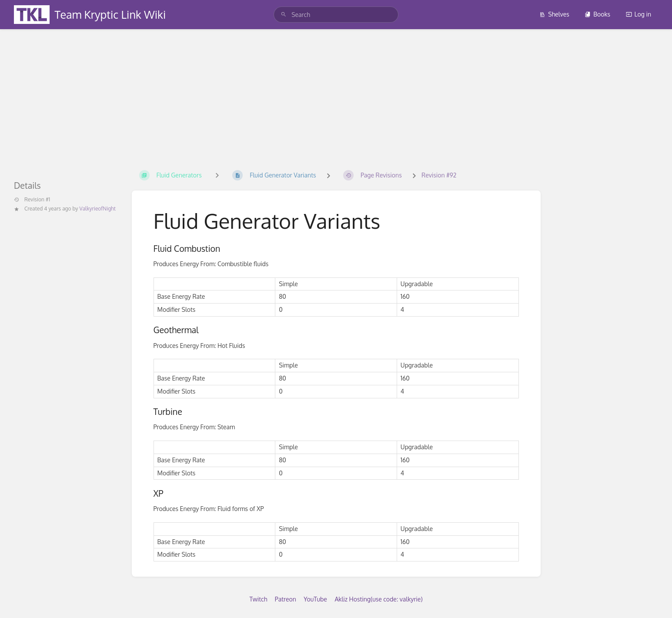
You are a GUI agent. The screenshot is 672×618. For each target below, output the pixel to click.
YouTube (315, 599)
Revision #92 (439, 175)
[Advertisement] (336, 95)
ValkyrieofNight (98, 209)
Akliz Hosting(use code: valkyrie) (378, 599)
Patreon (286, 599)
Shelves (554, 14)
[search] (336, 15)
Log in (639, 14)
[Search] (284, 15)
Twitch (258, 599)
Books (597, 14)
